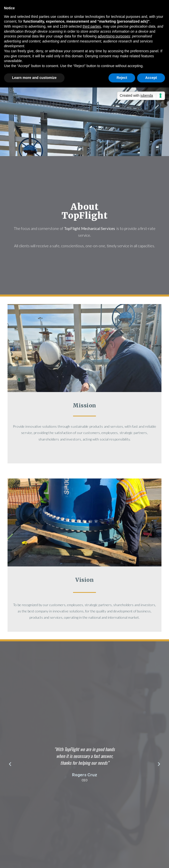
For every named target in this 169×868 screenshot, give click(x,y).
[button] (10, 764)
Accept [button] (151, 78)
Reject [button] (122, 78)
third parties (92, 26)
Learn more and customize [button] (34, 78)
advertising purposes (114, 36)
